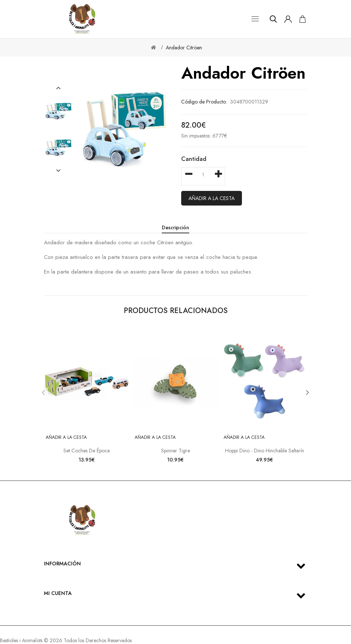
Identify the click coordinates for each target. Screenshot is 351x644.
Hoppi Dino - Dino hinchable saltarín (265, 451)
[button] (58, 88)
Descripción (175, 227)
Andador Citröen (184, 48)
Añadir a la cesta (212, 198)
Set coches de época (87, 451)
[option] (59, 111)
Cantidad (194, 159)
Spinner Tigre (175, 451)
